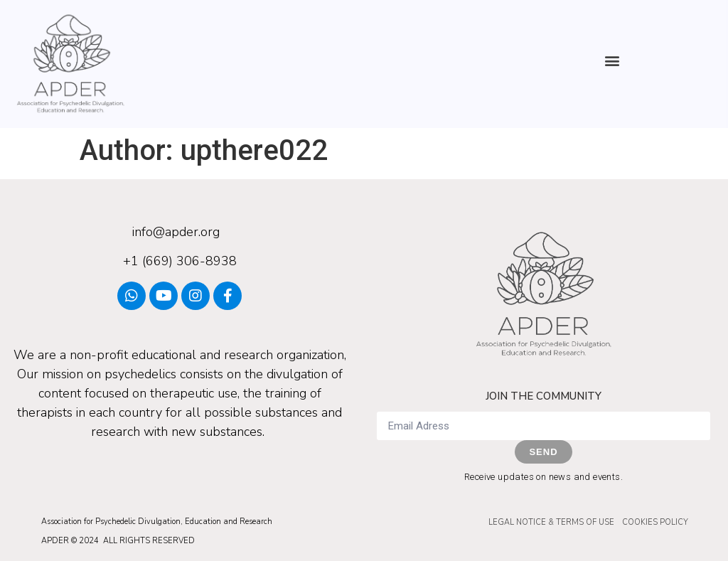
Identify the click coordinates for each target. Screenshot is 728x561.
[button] (612, 60)
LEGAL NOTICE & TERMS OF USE (551, 522)
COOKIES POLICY (655, 522)
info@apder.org (176, 232)
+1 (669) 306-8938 (180, 261)
